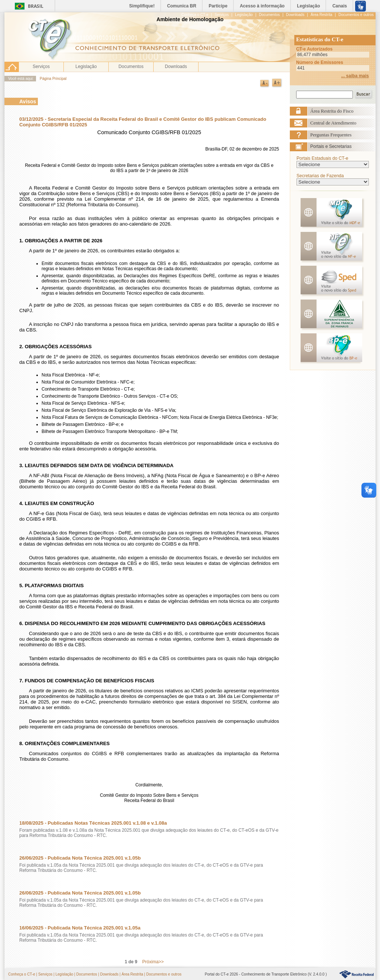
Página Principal (53, 79)
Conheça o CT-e (22, 974)
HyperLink (356, 974)
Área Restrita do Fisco (332, 111)
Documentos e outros (164, 974)
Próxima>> (153, 962)
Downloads (176, 67)
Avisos (28, 101)
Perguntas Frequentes (331, 135)
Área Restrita (132, 974)
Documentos (131, 67)
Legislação (86, 67)
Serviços (41, 67)
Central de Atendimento (333, 123)
